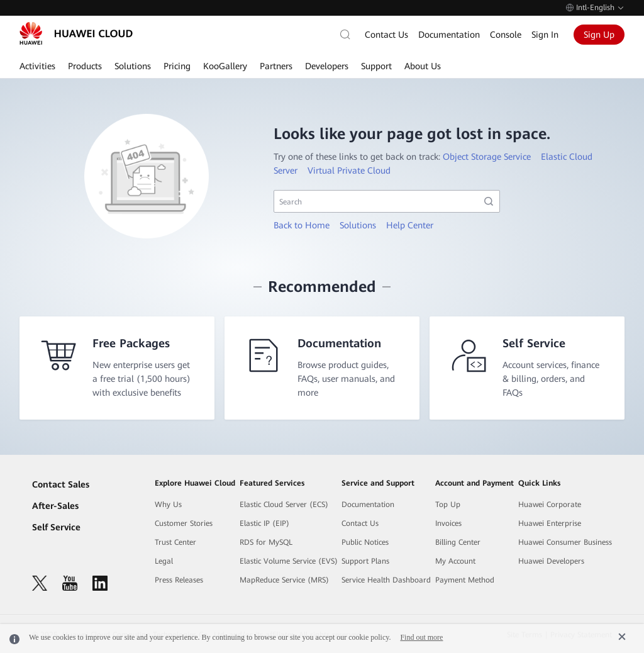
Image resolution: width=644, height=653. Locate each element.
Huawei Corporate (550, 505)
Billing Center (458, 542)
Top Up (448, 505)
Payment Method (465, 580)
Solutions (358, 225)
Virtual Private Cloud (349, 170)
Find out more (421, 637)
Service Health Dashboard (386, 580)
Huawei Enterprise (550, 523)
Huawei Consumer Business (565, 542)
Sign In (545, 35)
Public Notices (365, 542)
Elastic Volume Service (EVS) (289, 561)
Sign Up (599, 35)
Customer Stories (184, 523)
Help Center (410, 225)
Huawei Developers (551, 561)
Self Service (56, 527)
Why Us (168, 505)
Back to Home (302, 225)
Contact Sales (61, 484)
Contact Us (386, 35)
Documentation (449, 35)
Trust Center (175, 542)
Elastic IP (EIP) (264, 523)
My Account (455, 561)
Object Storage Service (487, 157)
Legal (164, 561)
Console (506, 35)
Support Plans (365, 561)
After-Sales (55, 506)
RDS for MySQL (266, 542)
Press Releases (179, 580)
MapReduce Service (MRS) (284, 580)
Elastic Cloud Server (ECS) (284, 505)
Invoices (448, 523)
